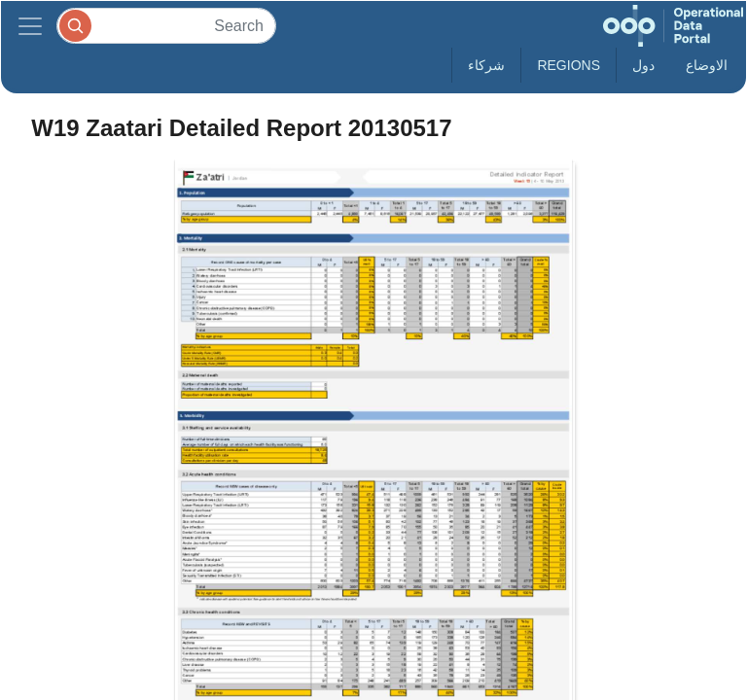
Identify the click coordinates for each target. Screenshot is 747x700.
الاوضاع (707, 65)
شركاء (486, 65)
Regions (569, 65)
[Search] (166, 26)
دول (643, 65)
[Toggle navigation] (30, 26)
